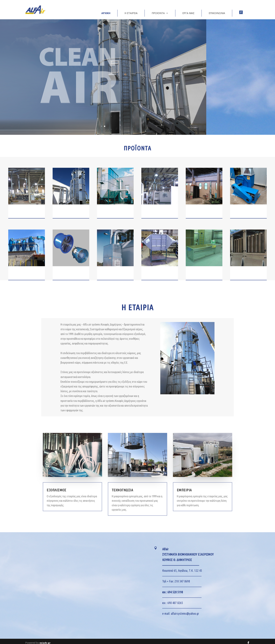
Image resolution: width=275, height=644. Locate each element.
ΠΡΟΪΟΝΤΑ (160, 10)
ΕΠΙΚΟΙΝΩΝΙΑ (217, 10)
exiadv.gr (45, 640)
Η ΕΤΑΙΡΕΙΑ (131, 10)
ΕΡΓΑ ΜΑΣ (188, 10)
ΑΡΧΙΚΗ (106, 10)
